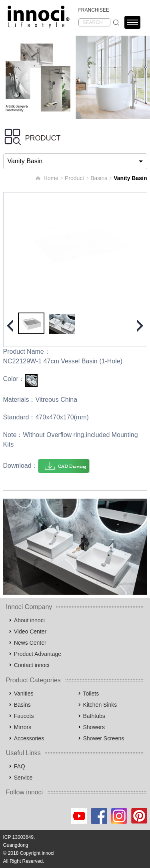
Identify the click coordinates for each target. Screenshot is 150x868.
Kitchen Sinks (100, 705)
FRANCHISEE (94, 10)
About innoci (29, 620)
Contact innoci (32, 665)
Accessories (29, 738)
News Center (30, 643)
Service (23, 778)
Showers (94, 727)
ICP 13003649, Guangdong (19, 841)
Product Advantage (38, 654)
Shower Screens (104, 738)
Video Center (30, 631)
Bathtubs (94, 716)
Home (51, 178)
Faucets (24, 716)
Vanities (24, 694)
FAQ (20, 766)
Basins (99, 178)
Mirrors (23, 727)
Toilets (91, 694)
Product (74, 178)
